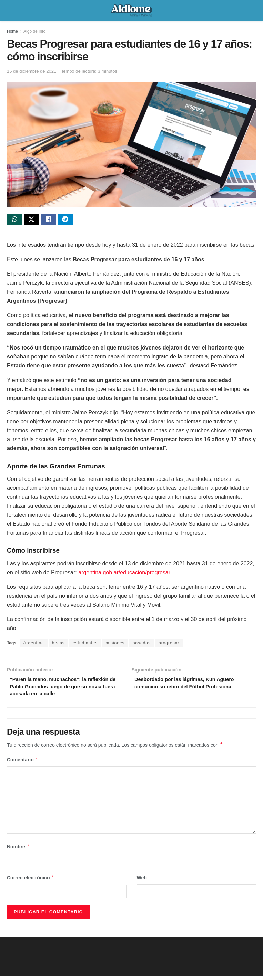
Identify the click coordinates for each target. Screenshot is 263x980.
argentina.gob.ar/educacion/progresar (124, 574)
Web (142, 882)
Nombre (18, 851)
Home (12, 31)
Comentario (23, 765)
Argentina (33, 644)
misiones (115, 644)
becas (58, 644)
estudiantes (85, 644)
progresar (169, 644)
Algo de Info (34, 31)
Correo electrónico (31, 882)
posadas (142, 644)
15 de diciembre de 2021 (32, 71)
